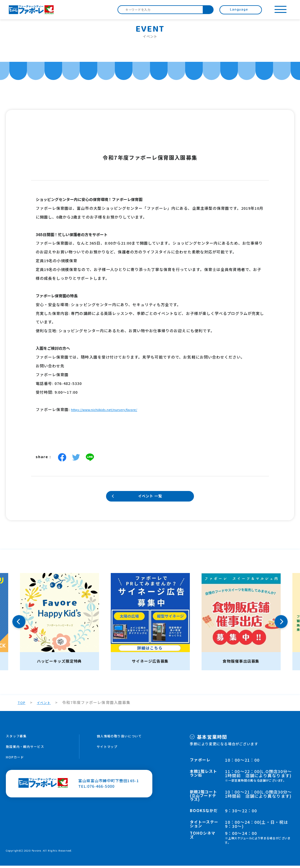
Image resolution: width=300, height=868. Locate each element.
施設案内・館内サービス (28, 750)
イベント (46, 705)
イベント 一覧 (150, 498)
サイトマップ (109, 750)
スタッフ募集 (18, 739)
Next (281, 624)
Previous (19, 624)
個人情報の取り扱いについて (123, 739)
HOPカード (16, 761)
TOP (22, 705)
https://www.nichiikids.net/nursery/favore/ (111, 410)
